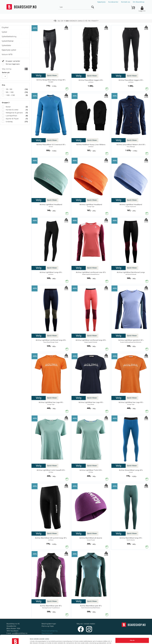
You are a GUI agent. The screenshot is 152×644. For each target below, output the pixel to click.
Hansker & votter (12, 110)
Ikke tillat (132, 638)
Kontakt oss (126, 2)
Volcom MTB (7, 54)
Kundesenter (113, 2)
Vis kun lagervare (12, 64)
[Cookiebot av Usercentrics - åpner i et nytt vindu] (15, 640)
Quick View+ (52, 75)
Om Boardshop (139, 2)
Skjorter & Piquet (12, 119)
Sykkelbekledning (9, 37)
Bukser (8, 107)
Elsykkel (5, 27)
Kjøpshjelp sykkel (9, 50)
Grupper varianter (13, 61)
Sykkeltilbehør (8, 41)
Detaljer (32, 640)
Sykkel (4, 32)
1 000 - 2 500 (10, 95)
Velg (39, 75)
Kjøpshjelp (101, 2)
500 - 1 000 (9, 92)
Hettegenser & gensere (14, 113)
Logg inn (142, 11)
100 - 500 (9, 89)
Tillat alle (132, 632)
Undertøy (9, 122)
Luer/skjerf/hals (11, 116)
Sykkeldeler (6, 45)
